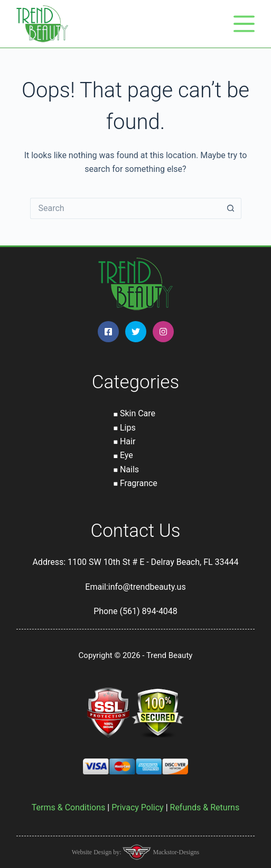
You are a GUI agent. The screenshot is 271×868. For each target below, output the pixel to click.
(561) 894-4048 (148, 611)
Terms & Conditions (69, 807)
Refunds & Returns (205, 807)
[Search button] (231, 208)
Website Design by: (97, 852)
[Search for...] (125, 208)
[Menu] (244, 24)
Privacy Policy (138, 807)
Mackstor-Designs (175, 852)
